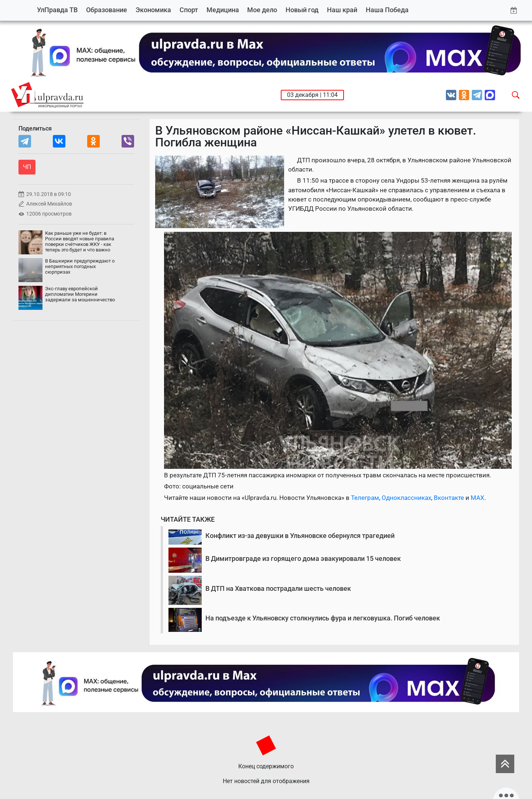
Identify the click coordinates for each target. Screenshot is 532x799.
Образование (107, 10)
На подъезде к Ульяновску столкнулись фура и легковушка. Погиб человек (323, 618)
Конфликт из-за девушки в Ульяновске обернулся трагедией (300, 536)
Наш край (342, 10)
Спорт (189, 10)
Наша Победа (387, 10)
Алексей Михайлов (49, 204)
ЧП (27, 167)
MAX (478, 498)
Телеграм (365, 498)
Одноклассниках (406, 498)
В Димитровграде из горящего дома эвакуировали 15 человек (303, 558)
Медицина (223, 10)
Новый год (302, 10)
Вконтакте (449, 498)
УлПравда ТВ (57, 10)
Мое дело (262, 10)
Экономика (153, 10)
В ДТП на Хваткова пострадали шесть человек (278, 588)
